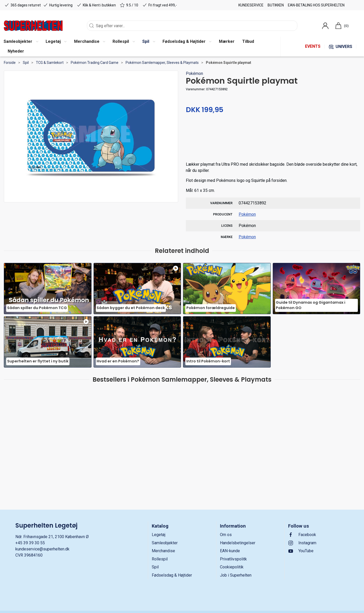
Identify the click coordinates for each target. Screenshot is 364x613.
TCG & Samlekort (50, 63)
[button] (56, 42)
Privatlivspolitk (233, 559)
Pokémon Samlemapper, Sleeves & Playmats (162, 63)
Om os (226, 535)
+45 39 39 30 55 (30, 543)
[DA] (33, 26)
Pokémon (194, 73)
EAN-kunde (230, 551)
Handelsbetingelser (238, 543)
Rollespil (160, 559)
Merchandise (163, 551)
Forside (10, 63)
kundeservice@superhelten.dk (42, 549)
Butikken (276, 5)
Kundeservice (251, 5)
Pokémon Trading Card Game (95, 63)
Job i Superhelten (236, 575)
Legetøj (159, 535)
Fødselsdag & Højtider (172, 575)
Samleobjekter (165, 543)
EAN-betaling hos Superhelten (316, 5)
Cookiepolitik (232, 567)
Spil (26, 63)
